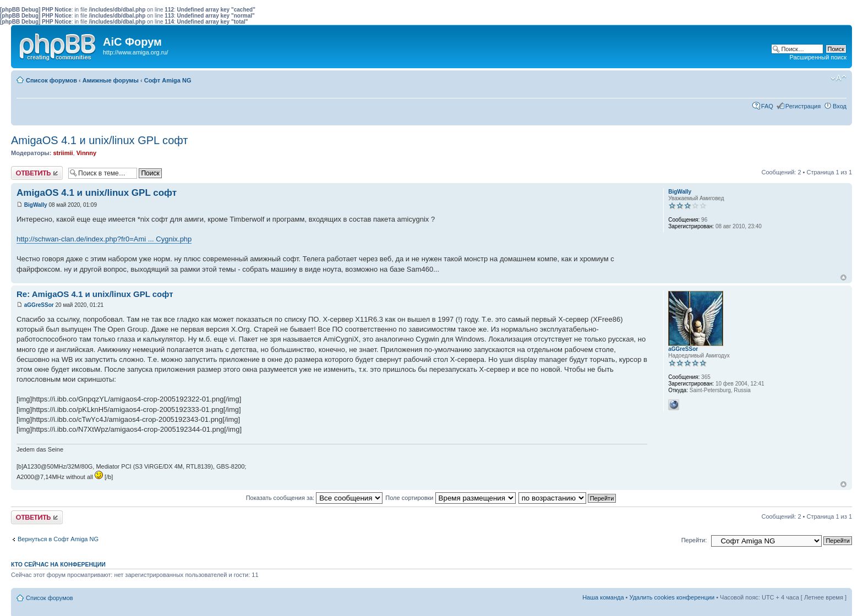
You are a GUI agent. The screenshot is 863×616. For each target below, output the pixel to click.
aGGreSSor (39, 305)
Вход (840, 106)
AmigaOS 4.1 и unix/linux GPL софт (100, 140)
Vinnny (86, 153)
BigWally (36, 205)
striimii (63, 153)
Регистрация (803, 106)
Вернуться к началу (843, 277)
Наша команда (603, 597)
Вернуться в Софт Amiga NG (58, 539)
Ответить (37, 173)
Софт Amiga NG (168, 80)
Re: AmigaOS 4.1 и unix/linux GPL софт (95, 294)
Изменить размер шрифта (839, 78)
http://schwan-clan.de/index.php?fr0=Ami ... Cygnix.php (104, 239)
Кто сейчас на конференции (58, 564)
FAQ (767, 106)
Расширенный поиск (818, 57)
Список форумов (51, 80)
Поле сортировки (450, 498)
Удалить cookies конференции (672, 597)
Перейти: (694, 540)
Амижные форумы (111, 80)
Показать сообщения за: (315, 498)
